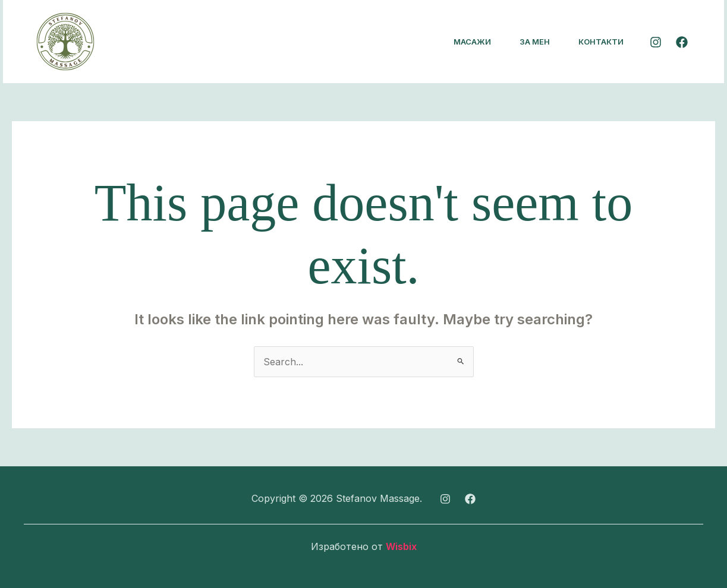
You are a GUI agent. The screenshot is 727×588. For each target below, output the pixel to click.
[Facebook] (682, 42)
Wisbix (401, 546)
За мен (535, 42)
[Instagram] (656, 42)
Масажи (472, 42)
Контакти (601, 42)
